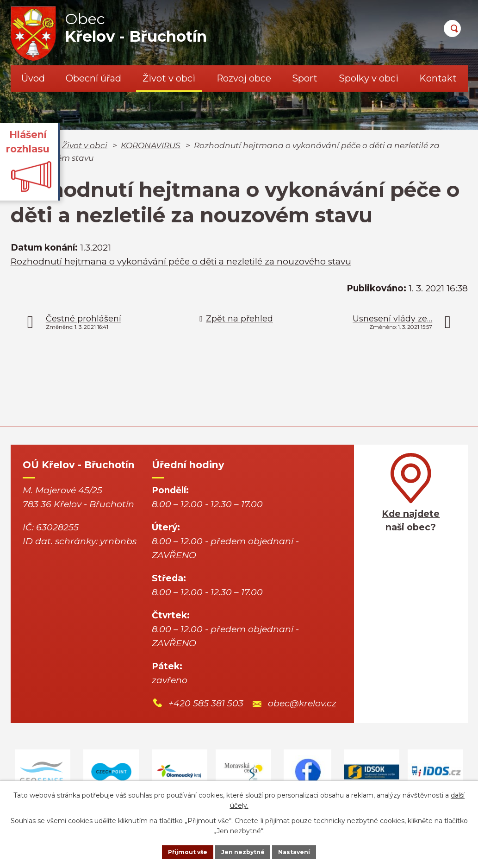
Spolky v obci (369, 78)
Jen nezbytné (243, 851)
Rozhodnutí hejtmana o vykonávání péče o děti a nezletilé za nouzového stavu (181, 261)
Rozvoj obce (244, 78)
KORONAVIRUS (151, 145)
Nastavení (306, 851)
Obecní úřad (93, 78)
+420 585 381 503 (206, 703)
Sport (305, 78)
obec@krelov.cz (302, 703)
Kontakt (438, 78)
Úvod (33, 78)
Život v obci (169, 78)
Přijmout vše (176, 851)
